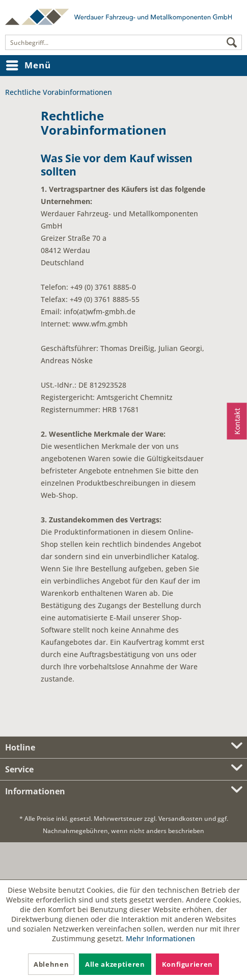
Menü (28, 64)
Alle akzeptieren (115, 964)
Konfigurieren (187, 964)
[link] (124, 861)
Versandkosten (181, 819)
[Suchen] (232, 43)
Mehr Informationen (160, 938)
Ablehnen (51, 964)
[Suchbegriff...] (123, 42)
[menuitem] (123, 42)
